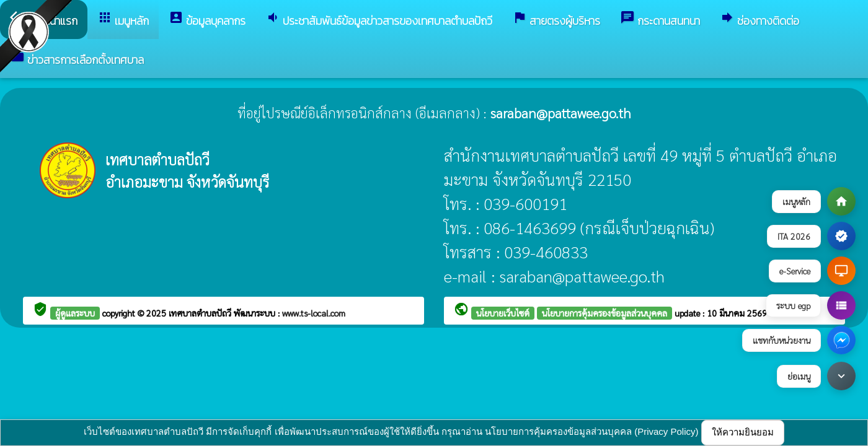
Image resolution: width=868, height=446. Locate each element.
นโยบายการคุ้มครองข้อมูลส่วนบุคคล (604, 313)
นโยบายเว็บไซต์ (503, 313)
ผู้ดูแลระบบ (75, 313)
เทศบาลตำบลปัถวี (201, 313)
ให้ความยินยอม (743, 432)
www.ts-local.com (314, 313)
